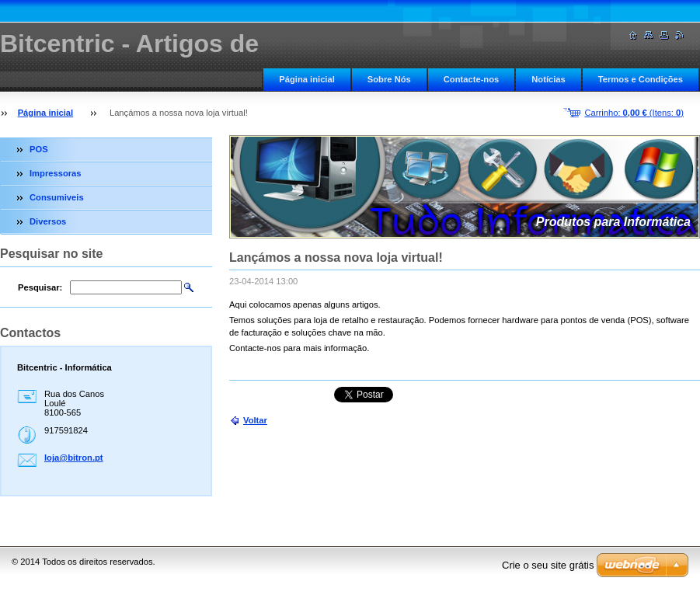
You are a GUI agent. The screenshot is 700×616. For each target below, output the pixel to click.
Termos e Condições (641, 79)
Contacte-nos (471, 79)
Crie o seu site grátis (548, 565)
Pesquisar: (40, 287)
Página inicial (307, 79)
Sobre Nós (389, 79)
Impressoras (56, 173)
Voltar (255, 420)
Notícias (549, 79)
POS (39, 149)
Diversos (48, 221)
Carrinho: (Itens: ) (634, 113)
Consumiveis (57, 197)
